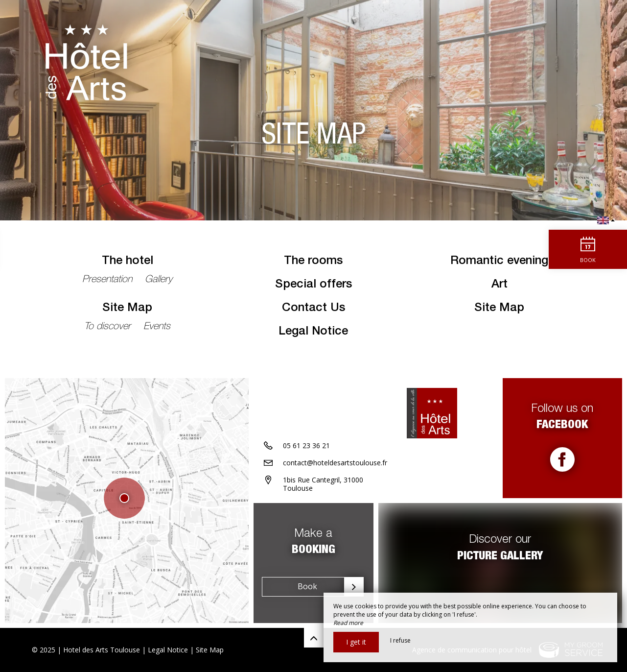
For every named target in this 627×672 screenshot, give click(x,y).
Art (499, 285)
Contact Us (313, 309)
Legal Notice (313, 332)
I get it (356, 642)
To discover (109, 327)
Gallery (159, 280)
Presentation (109, 280)
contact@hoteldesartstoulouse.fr (335, 463)
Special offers (313, 285)
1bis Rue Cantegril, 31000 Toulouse (323, 484)
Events (157, 327)
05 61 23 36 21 (306, 445)
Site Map (127, 309)
